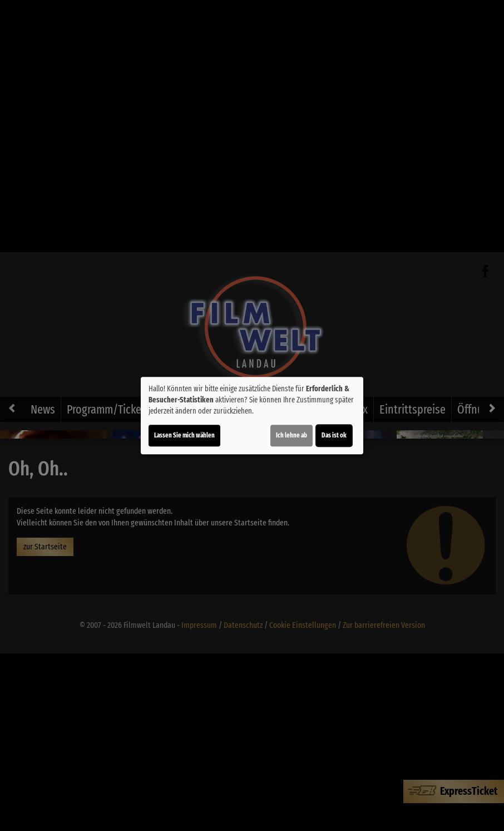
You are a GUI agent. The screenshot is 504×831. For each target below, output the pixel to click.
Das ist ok (334, 435)
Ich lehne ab (291, 435)
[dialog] (252, 416)
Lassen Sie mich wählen (184, 435)
